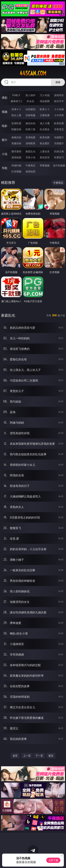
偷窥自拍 (16, 137)
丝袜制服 (30, 115)
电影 (5, 126)
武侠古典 (59, 151)
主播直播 (45, 115)
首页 (15, 756)
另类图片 (59, 143)
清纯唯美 (30, 143)
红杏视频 (16, 171)
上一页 (27, 756)
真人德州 (30, 95)
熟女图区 (45, 143)
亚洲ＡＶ (16, 109)
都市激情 (16, 151)
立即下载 (53, 860)
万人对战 (45, 95)
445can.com (33, 73)
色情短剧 (30, 171)
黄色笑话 (45, 157)
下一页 (39, 756)
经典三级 (30, 129)
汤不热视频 (59, 165)
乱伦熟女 (45, 129)
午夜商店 (30, 165)
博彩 (5, 98)
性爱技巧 (59, 157)
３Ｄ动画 (59, 109)
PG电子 (16, 95)
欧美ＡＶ (45, 109)
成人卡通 (45, 123)
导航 (5, 168)
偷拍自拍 (30, 123)
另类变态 (59, 129)
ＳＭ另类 (59, 115)
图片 (5, 140)
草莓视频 (45, 165)
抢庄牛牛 (59, 101)
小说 (5, 154)
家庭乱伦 (30, 151)
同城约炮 (16, 165)
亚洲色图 (30, 137)
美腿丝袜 (16, 143)
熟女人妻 (16, 115)
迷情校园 (16, 157)
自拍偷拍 (30, 109)
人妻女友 (45, 151)
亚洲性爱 (16, 123)
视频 (5, 112)
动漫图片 (59, 137)
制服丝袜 (16, 129)
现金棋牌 (45, 101)
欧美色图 (45, 137)
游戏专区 (59, 95)
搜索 (58, 82)
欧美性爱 (59, 123)
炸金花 (30, 101)
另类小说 (30, 157)
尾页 (51, 756)
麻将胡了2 (16, 101)
